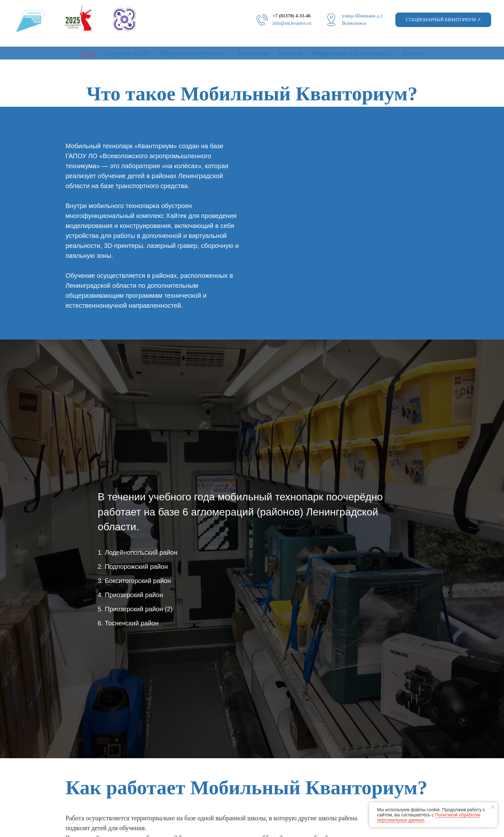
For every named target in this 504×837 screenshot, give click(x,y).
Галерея (413, 53)
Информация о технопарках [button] (351, 53)
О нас (87, 53)
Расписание (253, 53)
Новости (290, 53)
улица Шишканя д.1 (362, 16)
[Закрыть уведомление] (493, 807)
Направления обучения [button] (192, 53)
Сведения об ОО (127, 53)
